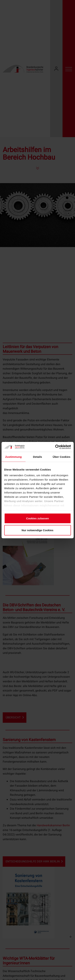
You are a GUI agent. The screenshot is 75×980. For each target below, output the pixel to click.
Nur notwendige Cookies (38, 530)
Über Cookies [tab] (62, 457)
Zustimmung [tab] (13, 457)
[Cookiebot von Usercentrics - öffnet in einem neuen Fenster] (55, 447)
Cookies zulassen (38, 518)
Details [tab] (38, 457)
